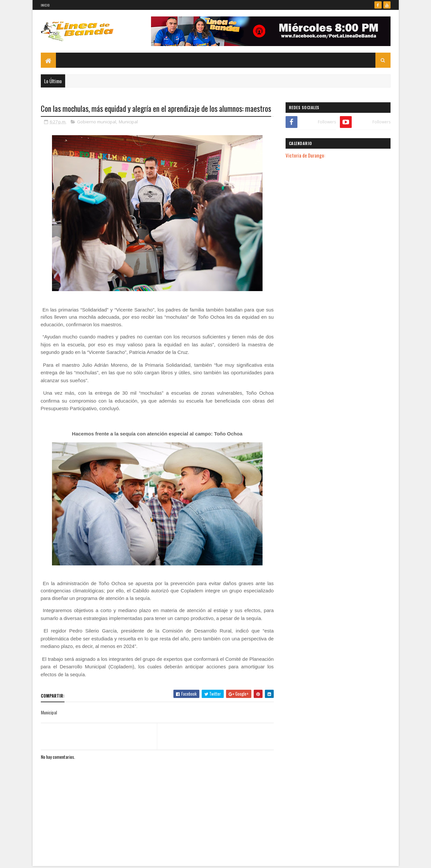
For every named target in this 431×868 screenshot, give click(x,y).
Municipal (128, 122)
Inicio (45, 5)
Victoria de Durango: (305, 155)
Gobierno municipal (97, 122)
